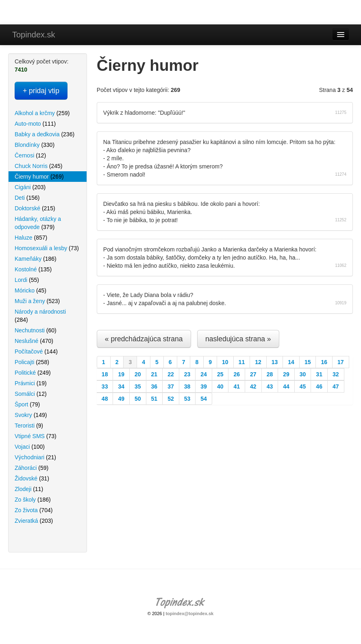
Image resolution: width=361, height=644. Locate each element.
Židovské (32, 478)
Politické (33, 373)
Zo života (34, 510)
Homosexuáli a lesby (47, 248)
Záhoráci (32, 468)
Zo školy (33, 500)
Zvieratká (34, 521)
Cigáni (30, 187)
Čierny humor (39, 177)
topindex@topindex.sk (189, 613)
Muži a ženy (37, 301)
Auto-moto (35, 124)
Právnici (31, 383)
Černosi (30, 155)
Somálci (31, 394)
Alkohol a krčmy (42, 113)
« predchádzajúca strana (144, 339)
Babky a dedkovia (45, 134)
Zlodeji (29, 489)
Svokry (31, 415)
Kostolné (33, 269)
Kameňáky (36, 259)
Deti (27, 198)
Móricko (30, 290)
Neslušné (34, 341)
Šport (27, 404)
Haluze (31, 238)
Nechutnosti (36, 330)
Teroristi (29, 426)
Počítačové (36, 351)
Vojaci (30, 447)
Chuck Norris (38, 166)
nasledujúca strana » (238, 339)
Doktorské (35, 208)
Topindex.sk (34, 35)
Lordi (27, 280)
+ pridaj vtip (41, 91)
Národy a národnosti (40, 316)
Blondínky (35, 145)
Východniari (35, 457)
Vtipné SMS (36, 436)
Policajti (32, 362)
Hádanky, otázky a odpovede (38, 223)
